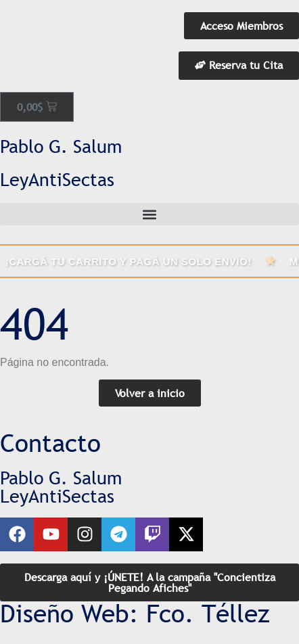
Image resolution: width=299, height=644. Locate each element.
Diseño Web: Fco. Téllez (135, 614)
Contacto (50, 443)
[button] (149, 214)
